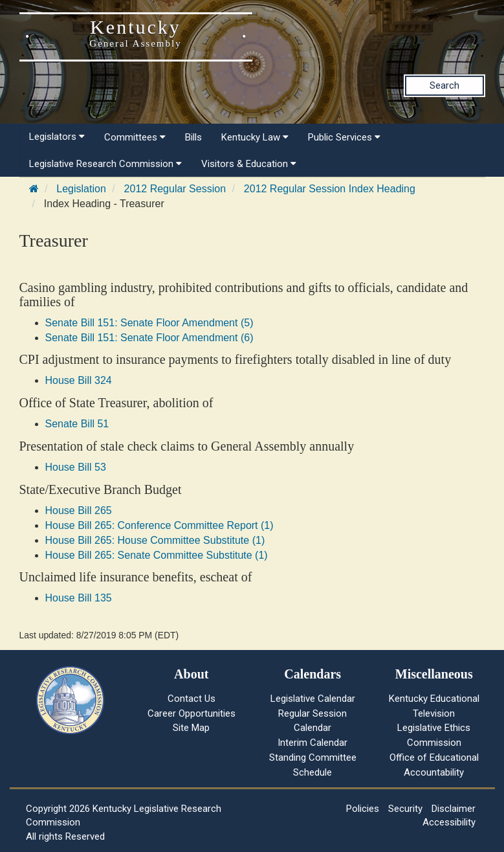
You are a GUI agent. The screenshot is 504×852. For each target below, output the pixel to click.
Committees (135, 137)
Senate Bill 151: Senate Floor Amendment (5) (149, 323)
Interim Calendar (312, 743)
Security (405, 809)
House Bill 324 (79, 380)
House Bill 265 (79, 510)
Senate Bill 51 (77, 424)
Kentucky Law (255, 137)
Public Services (344, 137)
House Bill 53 (76, 467)
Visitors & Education (249, 164)
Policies (363, 809)
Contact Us (192, 699)
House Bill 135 (79, 598)
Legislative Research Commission (105, 164)
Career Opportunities (192, 713)
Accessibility (449, 822)
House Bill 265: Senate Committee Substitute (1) (157, 555)
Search (444, 85)
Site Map (191, 728)
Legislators (57, 137)
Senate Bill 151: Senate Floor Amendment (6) (149, 338)
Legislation (81, 189)
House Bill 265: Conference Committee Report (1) (159, 525)
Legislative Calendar (313, 699)
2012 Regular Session (175, 189)
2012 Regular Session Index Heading (330, 189)
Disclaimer (454, 809)
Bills (193, 137)
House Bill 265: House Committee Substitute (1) (155, 540)
